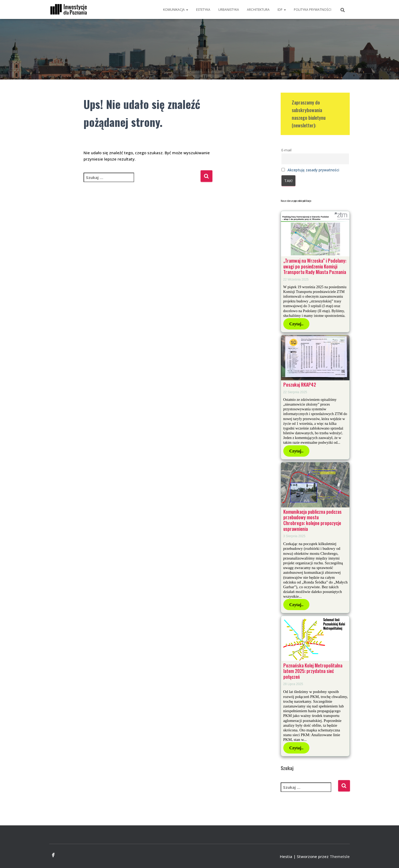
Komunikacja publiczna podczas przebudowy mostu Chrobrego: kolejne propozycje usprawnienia (312, 520)
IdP (282, 10)
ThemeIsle (340, 856)
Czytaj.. (296, 324)
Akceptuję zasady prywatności (313, 170)
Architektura (258, 10)
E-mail (286, 150)
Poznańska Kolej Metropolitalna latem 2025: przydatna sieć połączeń (313, 671)
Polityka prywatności (313, 10)
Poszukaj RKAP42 (300, 385)
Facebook (53, 855)
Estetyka (203, 10)
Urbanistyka (229, 10)
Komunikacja (176, 10)
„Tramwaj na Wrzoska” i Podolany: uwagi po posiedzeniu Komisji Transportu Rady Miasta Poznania (315, 266)
